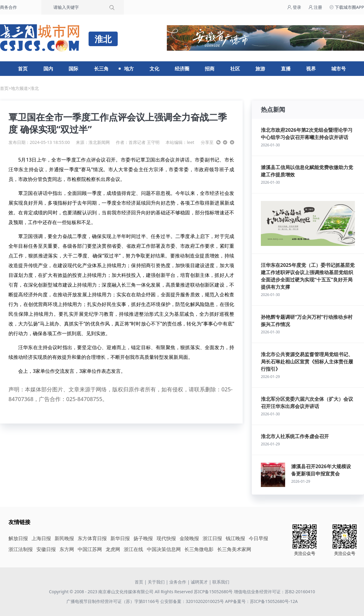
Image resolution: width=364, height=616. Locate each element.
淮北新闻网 (99, 142)
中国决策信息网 (164, 549)
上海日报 (41, 538)
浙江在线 (133, 549)
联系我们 (221, 582)
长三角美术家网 (234, 549)
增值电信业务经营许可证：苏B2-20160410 (275, 592)
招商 (210, 69)
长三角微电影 (199, 549)
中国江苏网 (90, 549)
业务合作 (178, 582)
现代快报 (166, 538)
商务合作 (8, 7)
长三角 (101, 69)
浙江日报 (212, 538)
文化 (154, 69)
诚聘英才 (199, 582)
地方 (129, 69)
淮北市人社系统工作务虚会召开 (295, 436)
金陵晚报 (189, 538)
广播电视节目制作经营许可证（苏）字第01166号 (113, 601)
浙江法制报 (21, 549)
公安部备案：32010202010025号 (193, 601)
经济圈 (182, 69)
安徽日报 (46, 549)
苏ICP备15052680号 (213, 592)
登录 (294, 7)
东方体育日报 (92, 538)
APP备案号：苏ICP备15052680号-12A (261, 601)
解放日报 (18, 538)
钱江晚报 (235, 538)
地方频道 (19, 88)
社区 (235, 69)
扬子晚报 (143, 538)
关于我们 (156, 582)
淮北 (35, 88)
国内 (48, 69)
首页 (23, 69)
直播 (286, 69)
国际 (73, 69)
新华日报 (120, 538)
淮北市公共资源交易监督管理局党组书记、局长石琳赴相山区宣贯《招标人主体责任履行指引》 (307, 362)
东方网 (67, 549)
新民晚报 (64, 538)
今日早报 (258, 538)
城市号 (339, 69)
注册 (315, 7)
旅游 (260, 69)
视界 (311, 69)
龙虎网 (113, 549)
